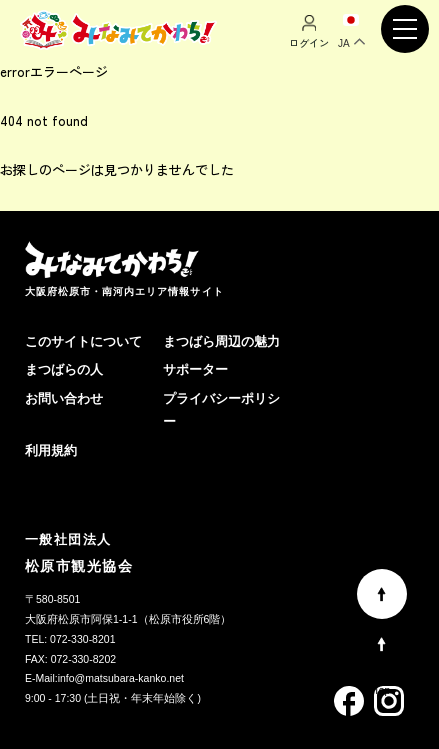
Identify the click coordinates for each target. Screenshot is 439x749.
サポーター (195, 370)
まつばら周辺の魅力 (221, 342)
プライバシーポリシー (221, 410)
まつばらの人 (64, 370)
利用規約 (51, 451)
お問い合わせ (64, 399)
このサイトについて (83, 342)
